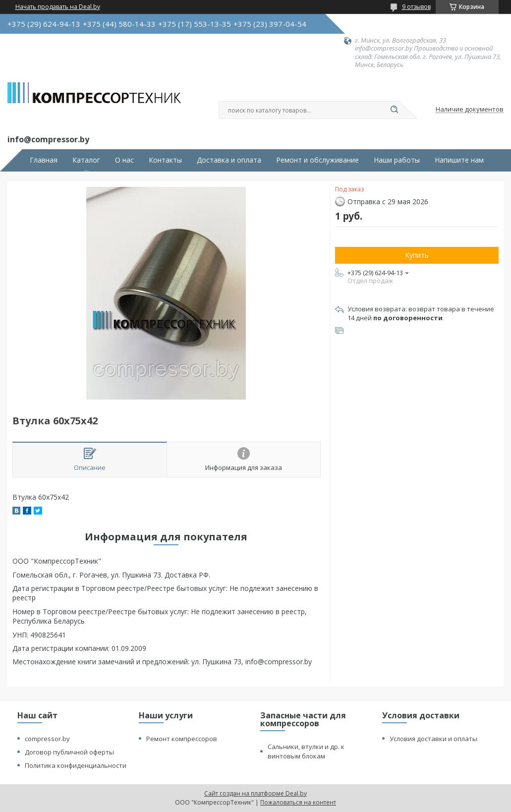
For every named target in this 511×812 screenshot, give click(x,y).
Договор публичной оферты (69, 752)
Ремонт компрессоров (182, 739)
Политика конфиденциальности (76, 765)
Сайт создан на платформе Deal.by (255, 793)
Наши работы (397, 160)
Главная (44, 160)
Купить (417, 255)
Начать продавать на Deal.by (58, 7)
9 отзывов (416, 7)
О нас (124, 160)
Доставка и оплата (229, 160)
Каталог (86, 160)
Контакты (165, 160)
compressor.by (47, 739)
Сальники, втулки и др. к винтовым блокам (306, 751)
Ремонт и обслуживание (317, 160)
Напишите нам (459, 160)
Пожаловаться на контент (298, 802)
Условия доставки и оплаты (433, 739)
